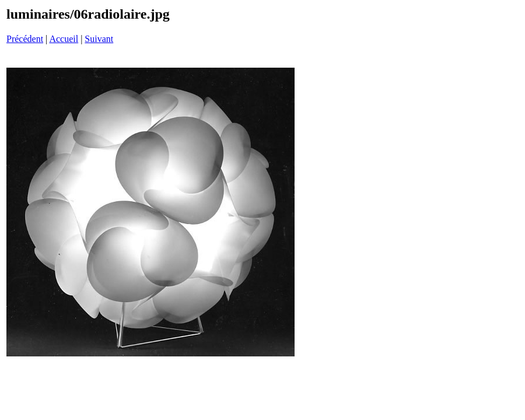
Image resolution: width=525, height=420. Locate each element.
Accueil (64, 39)
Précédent (25, 39)
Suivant (99, 39)
